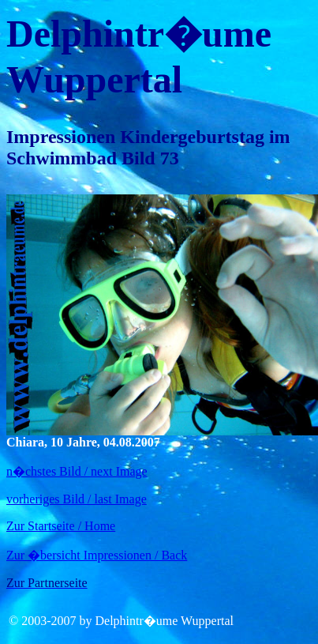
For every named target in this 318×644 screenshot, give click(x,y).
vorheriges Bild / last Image (77, 499)
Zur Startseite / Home (61, 526)
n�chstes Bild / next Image (77, 471)
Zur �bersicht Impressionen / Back (97, 555)
